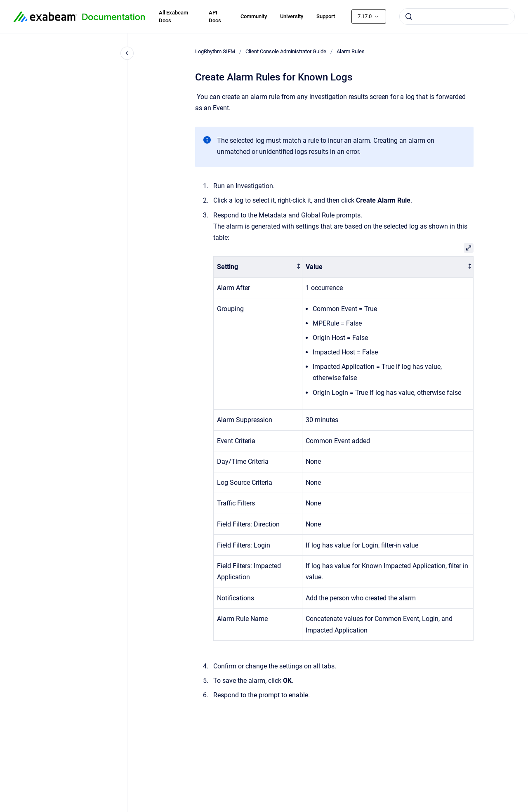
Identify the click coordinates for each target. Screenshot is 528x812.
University (292, 16)
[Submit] (409, 17)
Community (254, 16)
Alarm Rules (351, 51)
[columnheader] (258, 267)
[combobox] (457, 17)
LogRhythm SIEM (215, 51)
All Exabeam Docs (173, 17)
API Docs (215, 17)
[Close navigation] (127, 53)
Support (326, 16)
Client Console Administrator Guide (286, 51)
